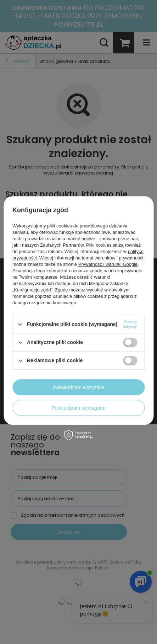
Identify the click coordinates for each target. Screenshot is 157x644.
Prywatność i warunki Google (108, 264)
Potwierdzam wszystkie (78, 387)
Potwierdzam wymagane (78, 408)
